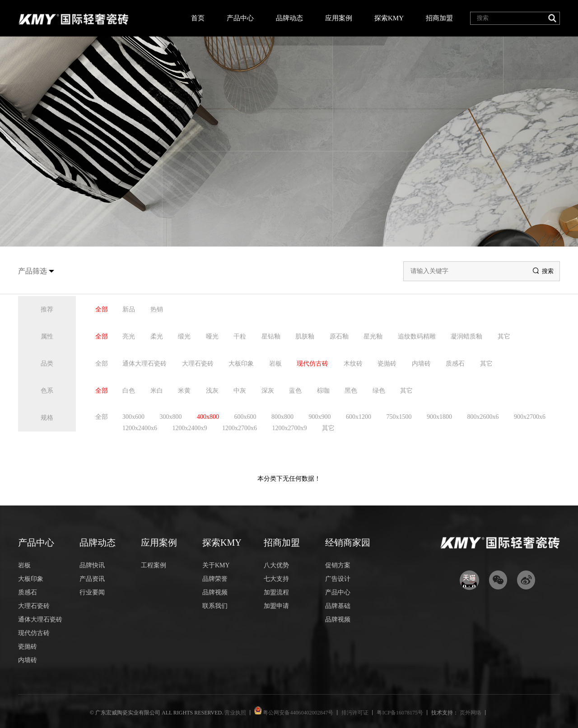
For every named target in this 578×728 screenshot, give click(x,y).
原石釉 (339, 336)
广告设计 (338, 579)
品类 (47, 364)
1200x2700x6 (240, 428)
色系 (47, 391)
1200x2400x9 (190, 428)
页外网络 (471, 713)
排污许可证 (356, 713)
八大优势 (276, 565)
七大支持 (276, 579)
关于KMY (216, 565)
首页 (198, 18)
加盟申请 (276, 606)
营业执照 (236, 713)
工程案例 (154, 565)
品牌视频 (215, 592)
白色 (129, 391)
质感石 (455, 364)
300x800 (171, 417)
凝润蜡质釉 (466, 336)
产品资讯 (92, 579)
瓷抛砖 (387, 364)
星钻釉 (271, 336)
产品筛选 (33, 271)
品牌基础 (338, 606)
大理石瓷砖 (198, 364)
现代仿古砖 (312, 364)
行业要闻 (92, 592)
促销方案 (338, 565)
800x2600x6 (483, 417)
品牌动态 (289, 18)
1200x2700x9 (290, 428)
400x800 (208, 417)
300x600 (133, 417)
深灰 (268, 391)
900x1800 (439, 417)
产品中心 (240, 18)
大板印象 (241, 364)
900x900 (320, 417)
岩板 (275, 364)
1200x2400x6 (140, 428)
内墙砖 (421, 364)
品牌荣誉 (215, 579)
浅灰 (212, 391)
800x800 (282, 417)
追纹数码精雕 (417, 336)
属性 (47, 336)
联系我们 (215, 606)
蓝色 (295, 391)
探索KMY (389, 18)
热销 (157, 309)
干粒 (240, 336)
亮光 (129, 336)
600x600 (245, 417)
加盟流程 (276, 592)
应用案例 (339, 18)
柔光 (157, 336)
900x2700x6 (530, 417)
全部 (102, 309)
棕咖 (323, 391)
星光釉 (373, 336)
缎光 (184, 336)
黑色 (351, 391)
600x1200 (359, 417)
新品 (129, 309)
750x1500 (399, 417)
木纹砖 (353, 364)
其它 (504, 336)
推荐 (47, 309)
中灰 (240, 391)
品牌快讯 (92, 565)
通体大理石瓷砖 (144, 364)
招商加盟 (439, 18)
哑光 (212, 336)
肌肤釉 (305, 336)
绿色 (379, 391)
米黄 (184, 391)
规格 (47, 418)
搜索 (543, 271)
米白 (157, 391)
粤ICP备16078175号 (401, 713)
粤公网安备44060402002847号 (298, 713)
